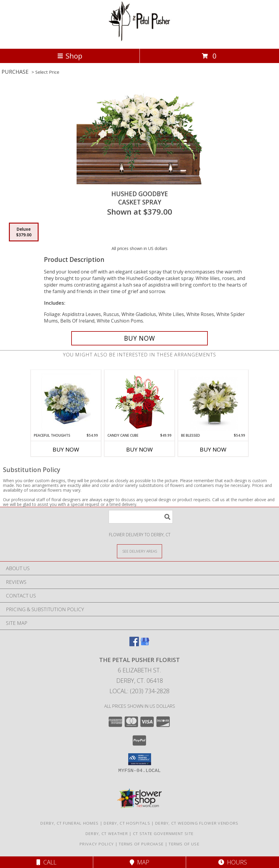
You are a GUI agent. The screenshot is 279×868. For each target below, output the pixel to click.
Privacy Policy (97, 844)
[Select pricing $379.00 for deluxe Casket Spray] (24, 232)
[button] (140, 759)
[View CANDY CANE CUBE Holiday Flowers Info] (140, 401)
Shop (70, 56)
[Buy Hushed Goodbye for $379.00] (139, 338)
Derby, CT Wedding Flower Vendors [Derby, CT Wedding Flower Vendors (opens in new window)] (197, 823)
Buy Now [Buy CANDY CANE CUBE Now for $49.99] (139, 449)
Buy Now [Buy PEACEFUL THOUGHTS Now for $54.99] (66, 449)
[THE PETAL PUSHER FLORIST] (139, 40)
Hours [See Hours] (233, 862)
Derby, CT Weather (107, 834)
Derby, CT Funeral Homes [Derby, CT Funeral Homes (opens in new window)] (69, 823)
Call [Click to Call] (46, 862)
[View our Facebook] (134, 644)
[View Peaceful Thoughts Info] (66, 401)
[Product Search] (141, 517)
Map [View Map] (139, 862)
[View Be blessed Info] (213, 401)
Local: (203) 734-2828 (139, 691)
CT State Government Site (163, 834)
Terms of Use (184, 844)
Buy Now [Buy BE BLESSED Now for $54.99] (213, 449)
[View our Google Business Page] (145, 644)
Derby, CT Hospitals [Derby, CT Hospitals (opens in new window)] (127, 823)
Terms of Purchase (141, 844)
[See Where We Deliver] (139, 551)
